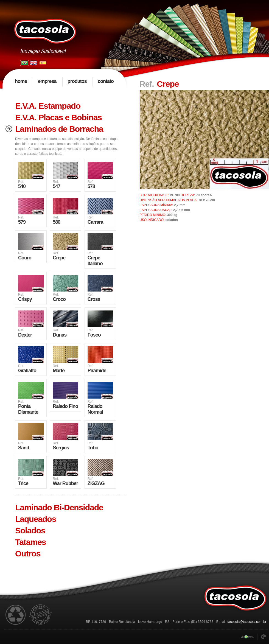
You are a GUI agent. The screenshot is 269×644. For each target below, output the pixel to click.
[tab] (65, 106)
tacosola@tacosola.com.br (247, 622)
